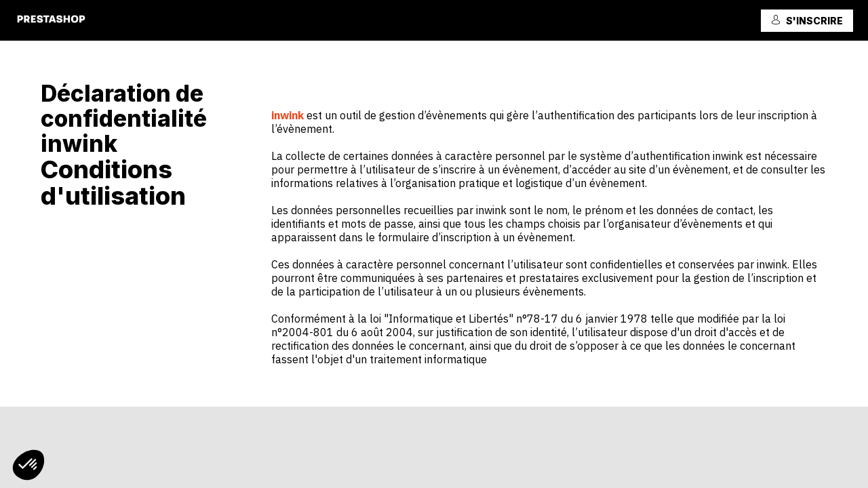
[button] (807, 21)
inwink (288, 115)
